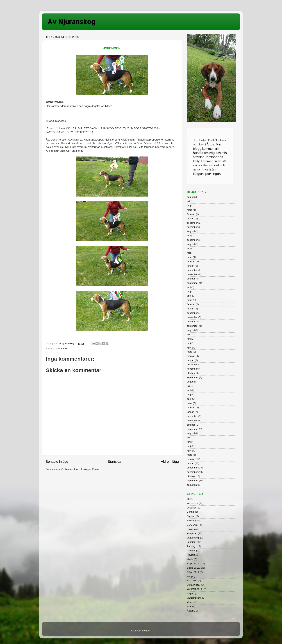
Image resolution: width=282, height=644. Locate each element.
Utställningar (194, 585)
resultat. (191, 551)
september (193, 283)
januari (191, 219)
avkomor (192, 508)
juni (189, 236)
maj (189, 206)
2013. (190, 499)
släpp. (190, 576)
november (192, 227)
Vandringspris (194, 598)
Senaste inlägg (57, 462)
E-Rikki (191, 520)
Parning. (191, 546)
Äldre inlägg (170, 462)
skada (190, 559)
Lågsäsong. (193, 538)
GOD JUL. (192, 525)
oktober (191, 279)
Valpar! (191, 593)
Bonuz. (191, 512)
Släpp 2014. (193, 563)
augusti (191, 197)
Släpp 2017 (193, 572)
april (189, 296)
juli (188, 201)
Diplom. (191, 516)
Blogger (146, 631)
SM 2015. (192, 581)
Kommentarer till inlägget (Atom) (82, 469)
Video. (190, 602)
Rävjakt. (191, 555)
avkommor (62, 348)
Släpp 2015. (193, 568)
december (192, 223)
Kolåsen (191, 529)
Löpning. (192, 542)
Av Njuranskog (71, 22)
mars (190, 210)
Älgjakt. (191, 611)
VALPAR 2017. (195, 589)
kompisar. (192, 533)
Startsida (114, 462)
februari (191, 214)
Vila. (189, 606)
